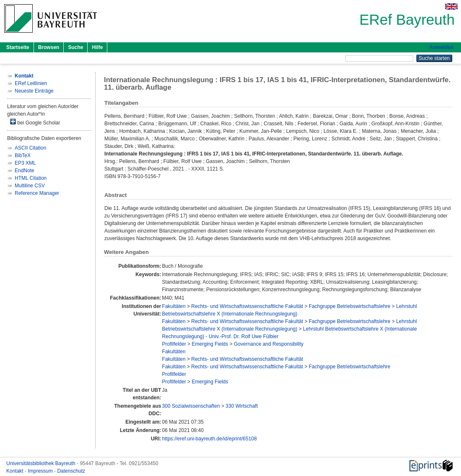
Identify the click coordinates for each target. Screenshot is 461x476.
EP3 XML (25, 163)
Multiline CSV (30, 186)
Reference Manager (37, 193)
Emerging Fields (210, 344)
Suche (75, 47)
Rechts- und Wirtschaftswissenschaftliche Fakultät (247, 306)
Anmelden (441, 47)
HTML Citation (31, 178)
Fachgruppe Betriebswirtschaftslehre (350, 306)
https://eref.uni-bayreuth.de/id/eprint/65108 (210, 439)
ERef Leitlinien (31, 83)
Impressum (41, 471)
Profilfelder (174, 344)
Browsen (49, 47)
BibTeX (23, 155)
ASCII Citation (30, 148)
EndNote (25, 171)
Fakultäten (174, 306)
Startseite (18, 47)
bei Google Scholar (35, 122)
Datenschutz (71, 471)
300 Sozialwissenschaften (191, 406)
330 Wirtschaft (242, 406)
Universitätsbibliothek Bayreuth (41, 463)
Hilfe (97, 47)
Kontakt (16, 471)
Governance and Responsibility (269, 344)
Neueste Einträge (34, 91)
